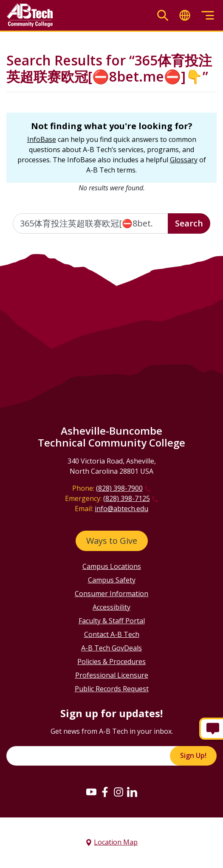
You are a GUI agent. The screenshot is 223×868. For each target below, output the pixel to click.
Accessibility (111, 607)
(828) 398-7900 (119, 488)
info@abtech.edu (121, 509)
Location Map (116, 842)
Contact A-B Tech (112, 634)
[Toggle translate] (185, 16)
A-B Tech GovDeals (111, 648)
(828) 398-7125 (127, 498)
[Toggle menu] (208, 16)
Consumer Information (111, 594)
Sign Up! (193, 755)
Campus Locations (112, 566)
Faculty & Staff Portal (112, 621)
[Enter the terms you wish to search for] (90, 223)
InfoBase (42, 139)
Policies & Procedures (111, 662)
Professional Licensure (112, 675)
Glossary (184, 160)
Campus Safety (112, 580)
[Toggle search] (163, 16)
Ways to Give (112, 541)
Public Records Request (112, 689)
